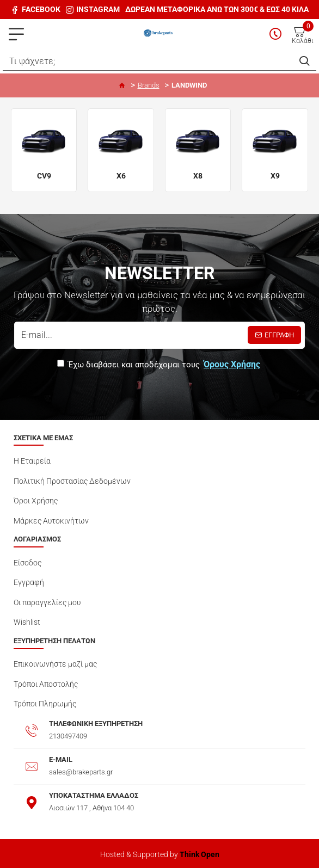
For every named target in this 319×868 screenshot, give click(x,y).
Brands (149, 85)
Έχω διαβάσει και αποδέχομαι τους (159, 365)
